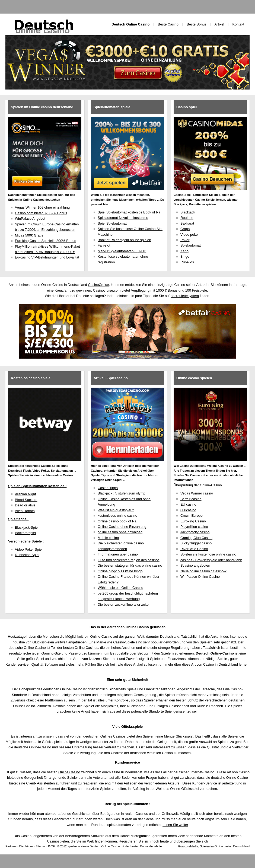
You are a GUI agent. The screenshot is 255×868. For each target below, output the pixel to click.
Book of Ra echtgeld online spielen (124, 240)
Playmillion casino (194, 527)
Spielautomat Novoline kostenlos (123, 218)
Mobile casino (108, 538)
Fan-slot (104, 245)
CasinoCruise (99, 285)
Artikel (219, 24)
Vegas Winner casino (197, 493)
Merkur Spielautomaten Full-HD (122, 251)
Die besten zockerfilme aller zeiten (124, 604)
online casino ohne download (120, 532)
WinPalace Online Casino (200, 577)
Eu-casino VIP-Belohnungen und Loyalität (47, 257)
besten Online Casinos (81, 648)
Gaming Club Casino (196, 538)
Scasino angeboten (195, 565)
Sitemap (41, 846)
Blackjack (188, 212)
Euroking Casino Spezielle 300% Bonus (46, 241)
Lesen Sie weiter (175, 825)
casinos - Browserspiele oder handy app (211, 560)
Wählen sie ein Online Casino (120, 588)
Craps (185, 229)
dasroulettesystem (185, 296)
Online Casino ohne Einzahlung (122, 527)
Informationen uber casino (118, 554)
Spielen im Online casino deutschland (42, 107)
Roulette (187, 218)
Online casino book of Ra (117, 521)
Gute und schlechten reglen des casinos (129, 560)
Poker (185, 240)
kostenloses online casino (117, 516)
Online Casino (69, 772)
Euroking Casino (193, 521)
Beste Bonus (197, 24)
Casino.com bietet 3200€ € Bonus (41, 213)
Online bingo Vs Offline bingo (120, 571)
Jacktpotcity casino (195, 532)
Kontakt (238, 24)
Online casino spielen (194, 378)
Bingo (185, 256)
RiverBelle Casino (194, 549)
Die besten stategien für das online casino (130, 565)
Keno (184, 251)
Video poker (190, 234)
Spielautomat (191, 245)
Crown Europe (192, 516)
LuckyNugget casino (196, 543)
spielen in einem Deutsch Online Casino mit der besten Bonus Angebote (115, 846)
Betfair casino (191, 499)
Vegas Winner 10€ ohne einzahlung (42, 207)
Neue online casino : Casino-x (203, 571)
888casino (188, 510)
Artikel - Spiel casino (111, 378)
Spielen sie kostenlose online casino (208, 554)
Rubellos (187, 262)
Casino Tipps (108, 488)
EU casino (188, 504)
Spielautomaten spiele (112, 107)
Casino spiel (187, 107)
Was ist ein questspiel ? (116, 510)
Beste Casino (168, 24)
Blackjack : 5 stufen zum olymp (122, 493)
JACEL (52, 846)
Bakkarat (187, 223)
